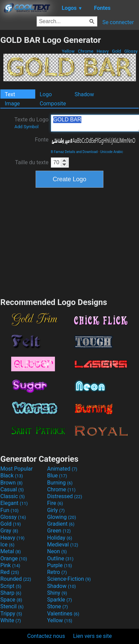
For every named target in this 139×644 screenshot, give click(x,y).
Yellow (68, 51)
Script (11, 586)
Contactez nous (46, 636)
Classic (13, 496)
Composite (53, 104)
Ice (7, 545)
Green (59, 531)
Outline (60, 558)
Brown (11, 483)
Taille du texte (32, 162)
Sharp (11, 593)
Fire (55, 503)
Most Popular (17, 469)
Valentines (63, 614)
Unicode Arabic (112, 152)
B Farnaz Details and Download (74, 152)
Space (11, 600)
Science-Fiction (69, 579)
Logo (46, 94)
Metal (11, 551)
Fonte (42, 140)
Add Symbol (26, 127)
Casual (12, 489)
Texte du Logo (31, 123)
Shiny (57, 593)
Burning (60, 483)
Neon (57, 551)
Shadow (84, 94)
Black (12, 476)
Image (12, 104)
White (11, 620)
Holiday (60, 538)
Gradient (61, 524)
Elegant (14, 503)
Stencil (12, 606)
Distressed (65, 496)
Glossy (131, 51)
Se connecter (118, 22)
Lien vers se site (93, 636)
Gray (9, 531)
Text (10, 94)
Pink (10, 565)
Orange (14, 558)
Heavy (103, 51)
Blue (57, 476)
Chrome (86, 51)
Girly (56, 510)
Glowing (62, 517)
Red (10, 572)
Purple (59, 565)
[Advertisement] (69, 242)
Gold (116, 51)
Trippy (11, 614)
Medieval (63, 545)
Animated (62, 469)
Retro (57, 572)
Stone (57, 606)
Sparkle (59, 600)
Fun (9, 510)
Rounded (16, 579)
